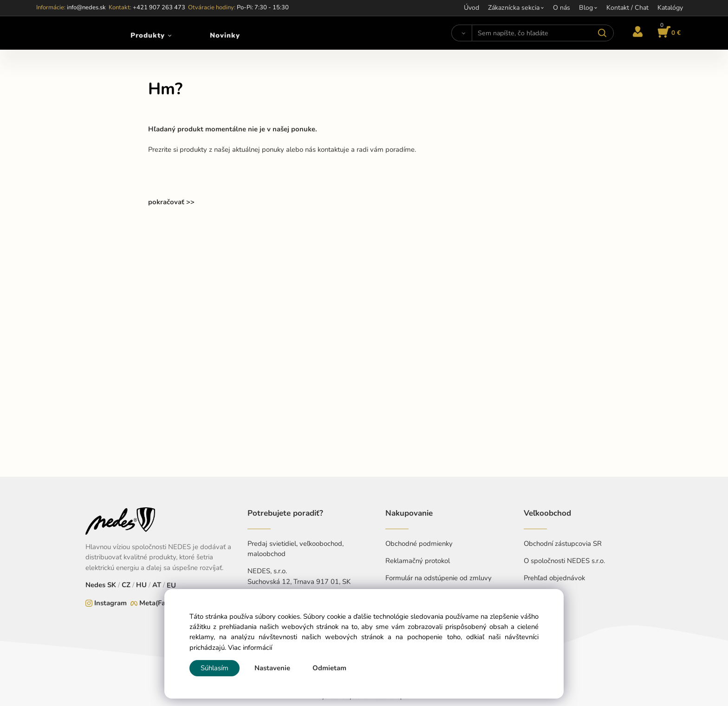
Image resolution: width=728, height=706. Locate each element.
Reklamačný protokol (418, 561)
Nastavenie (272, 668)
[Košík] (668, 33)
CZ (126, 585)
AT (157, 585)
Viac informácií (250, 648)
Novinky (225, 35)
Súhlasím (214, 668)
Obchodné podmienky (419, 544)
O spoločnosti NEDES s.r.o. (564, 561)
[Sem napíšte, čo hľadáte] (543, 33)
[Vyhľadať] (462, 33)
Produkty (148, 35)
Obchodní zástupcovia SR (563, 544)
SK (112, 585)
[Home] (62, 33)
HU (141, 585)
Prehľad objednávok (554, 578)
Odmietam (329, 668)
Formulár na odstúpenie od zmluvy (439, 578)
